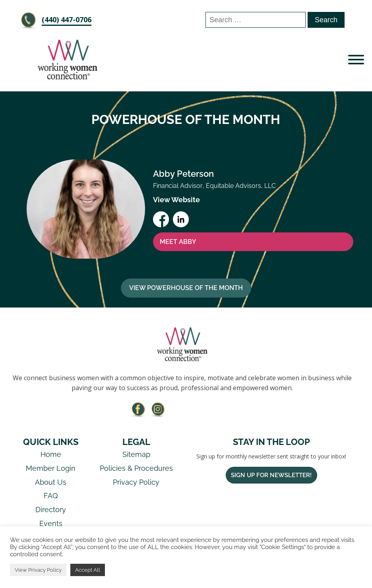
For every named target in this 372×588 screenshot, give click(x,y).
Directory (51, 510)
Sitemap (136, 454)
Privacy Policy (136, 482)
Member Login (51, 468)
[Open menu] (356, 60)
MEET (178, 242)
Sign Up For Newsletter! (271, 475)
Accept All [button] (88, 570)
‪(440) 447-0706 (67, 19)
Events (51, 523)
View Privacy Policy (38, 570)
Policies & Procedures (136, 468)
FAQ (51, 496)
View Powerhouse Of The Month (186, 288)
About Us (51, 482)
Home (51, 454)
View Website (176, 200)
